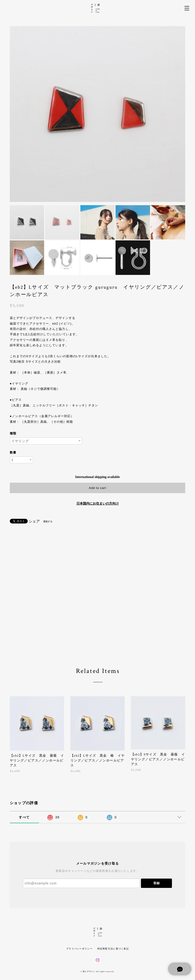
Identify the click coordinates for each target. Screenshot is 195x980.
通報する (48, 521)
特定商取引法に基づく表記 (113, 949)
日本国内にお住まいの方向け (98, 504)
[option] (98, 114)
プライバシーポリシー (79, 949)
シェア (34, 521)
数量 (13, 452)
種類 (13, 433)
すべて (24, 817)
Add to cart (97, 488)
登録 (157, 883)
